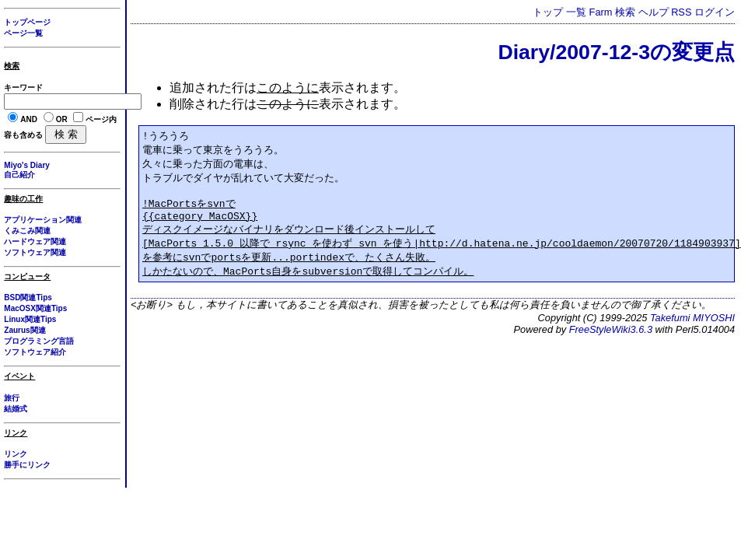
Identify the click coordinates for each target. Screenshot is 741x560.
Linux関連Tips (30, 319)
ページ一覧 (23, 33)
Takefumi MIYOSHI (692, 329)
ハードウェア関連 (35, 241)
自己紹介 (19, 175)
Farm (601, 12)
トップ (548, 12)
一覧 (576, 12)
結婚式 (16, 409)
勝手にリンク (27, 465)
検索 (625, 12)
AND (29, 119)
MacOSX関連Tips (35, 308)
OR (62, 119)
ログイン (715, 12)
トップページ (27, 22)
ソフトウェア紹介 (35, 352)
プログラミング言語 (39, 341)
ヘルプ (654, 12)
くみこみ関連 (27, 231)
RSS (681, 12)
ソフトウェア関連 (35, 252)
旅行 (12, 398)
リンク (16, 454)
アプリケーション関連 (43, 220)
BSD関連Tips (28, 297)
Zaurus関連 (24, 330)
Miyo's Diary (27, 165)
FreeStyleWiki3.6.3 (611, 341)
